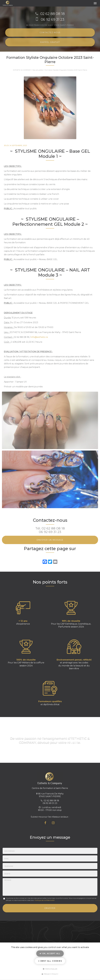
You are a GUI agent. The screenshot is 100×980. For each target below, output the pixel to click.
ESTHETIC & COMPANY (22, 70)
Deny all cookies (50, 961)
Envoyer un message (50, 540)
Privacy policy (50, 974)
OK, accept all (50, 953)
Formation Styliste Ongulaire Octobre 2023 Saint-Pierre (66, 70)
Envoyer (50, 908)
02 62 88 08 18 (53, 528)
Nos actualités (38, 70)
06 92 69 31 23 (50, 532)
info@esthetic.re (39, 337)
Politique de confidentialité (45, 900)
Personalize (50, 969)
